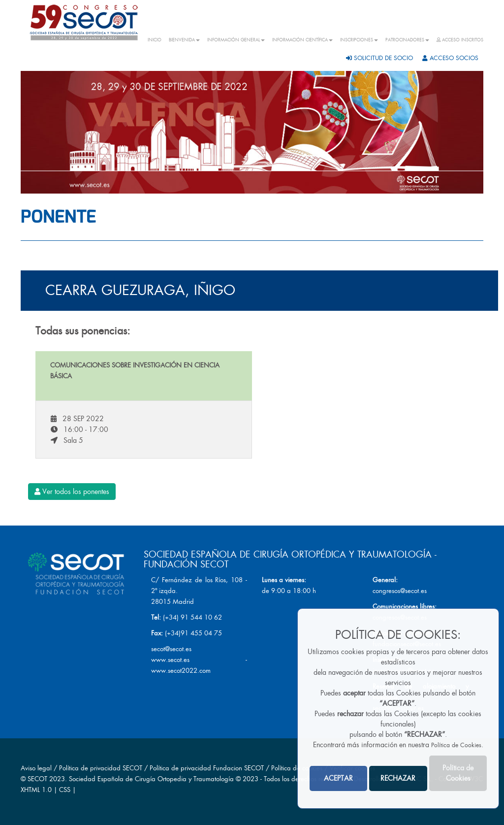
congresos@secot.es (400, 591)
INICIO (155, 40)
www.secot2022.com (181, 671)
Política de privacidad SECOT (101, 768)
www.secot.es (170, 660)
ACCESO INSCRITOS (460, 40)
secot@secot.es (171, 649)
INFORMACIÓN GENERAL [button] (236, 40)
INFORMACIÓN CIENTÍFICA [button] (302, 40)
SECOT (37, 779)
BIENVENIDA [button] (184, 40)
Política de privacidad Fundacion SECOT (207, 768)
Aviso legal (36, 768)
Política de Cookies (456, 745)
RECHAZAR (398, 778)
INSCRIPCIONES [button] (359, 40)
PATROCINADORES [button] (407, 40)
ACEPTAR (338, 778)
